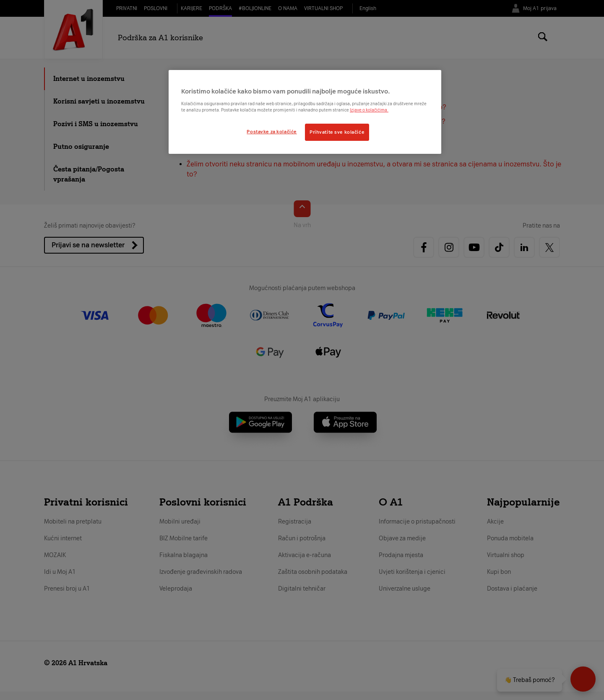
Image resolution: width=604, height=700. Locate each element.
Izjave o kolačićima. (369, 110)
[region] (305, 112)
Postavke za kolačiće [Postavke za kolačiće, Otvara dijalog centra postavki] (272, 132)
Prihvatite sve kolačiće (337, 132)
